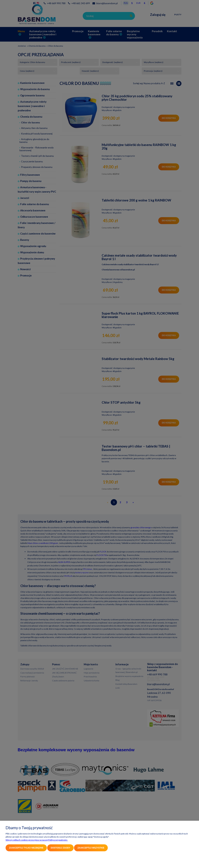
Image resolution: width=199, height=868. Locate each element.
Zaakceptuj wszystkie (91, 848)
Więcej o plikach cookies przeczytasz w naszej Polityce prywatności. (37, 840)
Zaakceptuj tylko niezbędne (26, 848)
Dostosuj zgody (60, 848)
